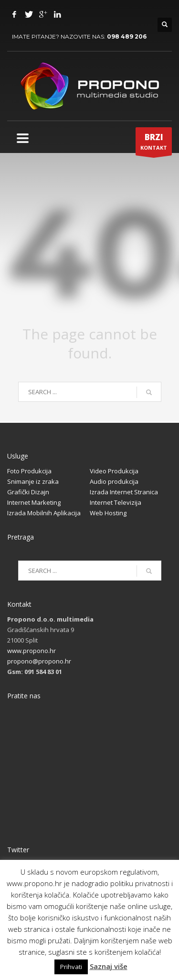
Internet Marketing (34, 502)
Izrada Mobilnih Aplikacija (44, 513)
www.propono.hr (32, 651)
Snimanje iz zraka (33, 481)
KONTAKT (154, 143)
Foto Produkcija (29, 471)
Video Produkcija (114, 471)
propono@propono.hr (39, 661)
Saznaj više (109, 966)
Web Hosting (108, 513)
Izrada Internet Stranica (124, 492)
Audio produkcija (114, 481)
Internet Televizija (116, 502)
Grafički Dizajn (28, 492)
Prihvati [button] (71, 967)
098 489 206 (127, 36)
